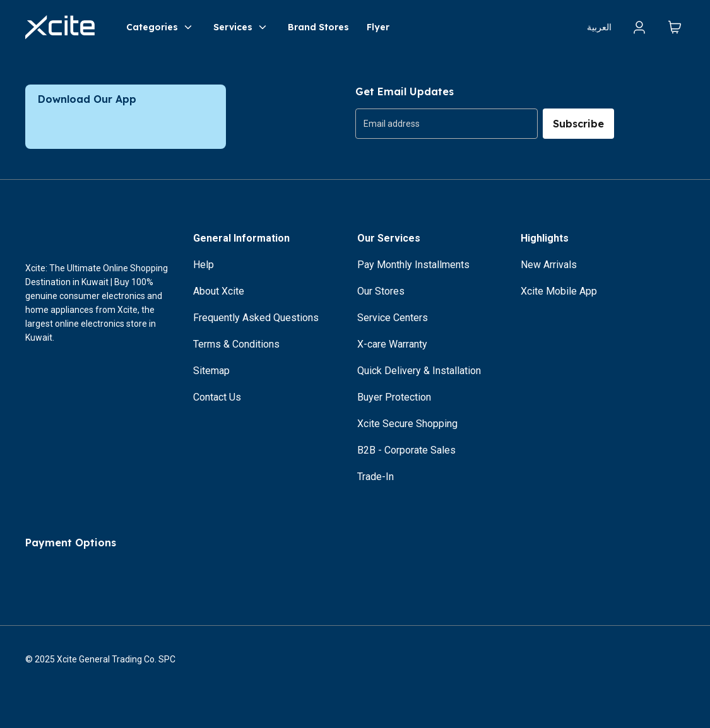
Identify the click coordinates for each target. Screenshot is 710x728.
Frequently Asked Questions (256, 318)
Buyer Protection (394, 397)
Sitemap (211, 371)
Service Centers (393, 318)
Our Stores (381, 291)
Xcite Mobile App (559, 291)
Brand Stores (318, 27)
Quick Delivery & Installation (419, 371)
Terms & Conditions (236, 344)
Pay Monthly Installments (413, 265)
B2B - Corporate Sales (406, 450)
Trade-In (376, 477)
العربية (599, 27)
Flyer (378, 27)
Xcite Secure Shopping (407, 424)
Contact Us (217, 397)
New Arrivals (549, 265)
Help (204, 265)
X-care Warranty (392, 344)
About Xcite (219, 291)
